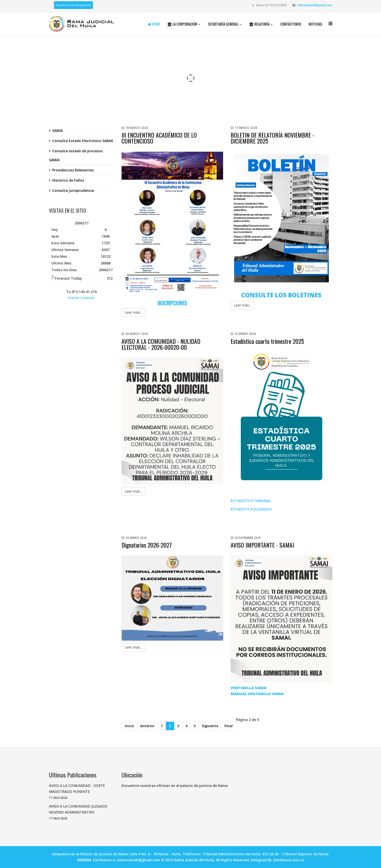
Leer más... (133, 312)
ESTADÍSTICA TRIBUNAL (251, 501)
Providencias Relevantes (73, 170)
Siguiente (210, 726)
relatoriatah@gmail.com (315, 5)
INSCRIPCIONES (172, 303)
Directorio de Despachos (73, 5)
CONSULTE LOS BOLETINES (281, 295)
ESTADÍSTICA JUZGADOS (251, 509)
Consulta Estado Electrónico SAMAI (83, 141)
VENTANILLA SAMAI (249, 688)
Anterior (147, 726)
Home (154, 24)
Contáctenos (291, 24)
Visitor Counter (81, 298)
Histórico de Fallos (68, 180)
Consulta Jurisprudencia (73, 190)
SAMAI (58, 130)
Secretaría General (223, 24)
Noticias (316, 24)
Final (229, 726)
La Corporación (182, 24)
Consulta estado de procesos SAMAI (76, 155)
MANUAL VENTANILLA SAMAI (257, 694)
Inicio (129, 726)
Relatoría (259, 24)
